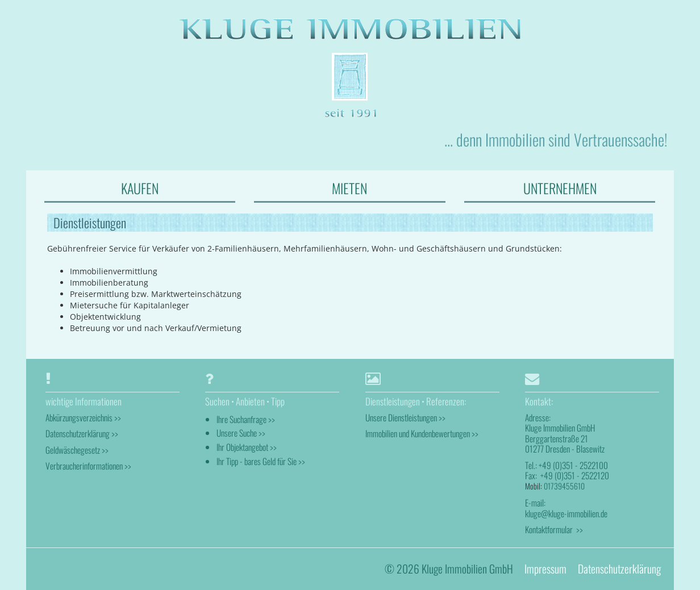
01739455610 (564, 486)
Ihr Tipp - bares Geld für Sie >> (261, 461)
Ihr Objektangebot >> (247, 447)
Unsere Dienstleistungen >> (405, 417)
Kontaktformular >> (554, 529)
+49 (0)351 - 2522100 (573, 465)
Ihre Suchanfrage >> (246, 419)
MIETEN (349, 188)
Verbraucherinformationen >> (88, 466)
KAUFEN (140, 188)
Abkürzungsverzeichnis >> (83, 417)
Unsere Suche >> (241, 433)
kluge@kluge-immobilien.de (566, 513)
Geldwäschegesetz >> (77, 450)
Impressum (545, 569)
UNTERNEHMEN (560, 188)
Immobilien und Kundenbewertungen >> (422, 433)
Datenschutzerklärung (619, 569)
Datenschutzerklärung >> (82, 433)
